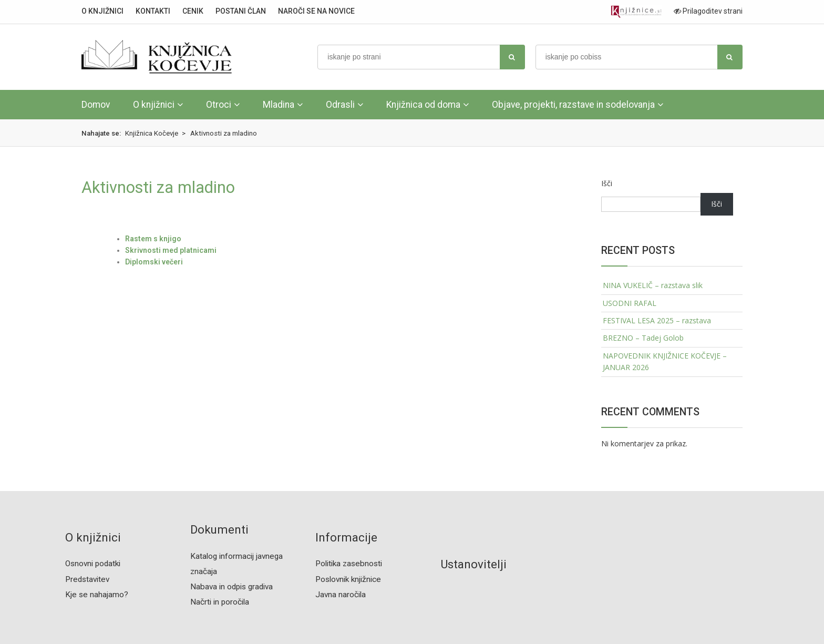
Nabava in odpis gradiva (231, 587)
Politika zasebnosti (349, 564)
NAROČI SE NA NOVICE (316, 11)
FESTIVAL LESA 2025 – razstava (657, 320)
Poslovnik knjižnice (348, 579)
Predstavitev (87, 579)
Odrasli (340, 105)
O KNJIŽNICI (102, 11)
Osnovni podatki (93, 564)
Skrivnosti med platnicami (171, 250)
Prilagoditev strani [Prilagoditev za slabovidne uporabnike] (708, 11)
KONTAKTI (153, 11)
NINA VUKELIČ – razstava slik (653, 285)
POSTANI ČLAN (241, 11)
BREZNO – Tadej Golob (643, 338)
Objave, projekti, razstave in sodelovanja (573, 105)
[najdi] (512, 57)
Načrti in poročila (220, 602)
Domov (96, 105)
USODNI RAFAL (630, 303)
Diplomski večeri (154, 262)
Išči (607, 183)
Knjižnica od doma (423, 105)
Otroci (219, 105)
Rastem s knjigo (153, 239)
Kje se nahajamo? (97, 595)
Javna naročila (341, 595)
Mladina (279, 105)
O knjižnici (154, 105)
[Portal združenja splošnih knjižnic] (636, 12)
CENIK (193, 11)
